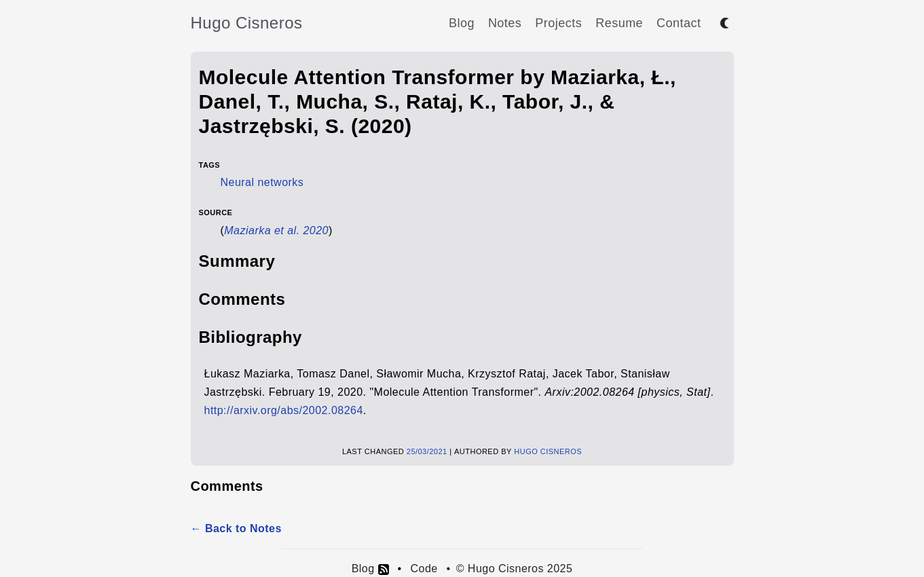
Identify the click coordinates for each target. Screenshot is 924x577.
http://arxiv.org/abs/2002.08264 (284, 410)
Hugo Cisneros (247, 23)
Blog (462, 23)
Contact (679, 23)
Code (424, 569)
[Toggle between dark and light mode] (724, 23)
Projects (558, 23)
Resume (619, 23)
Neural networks (262, 182)
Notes (505, 23)
